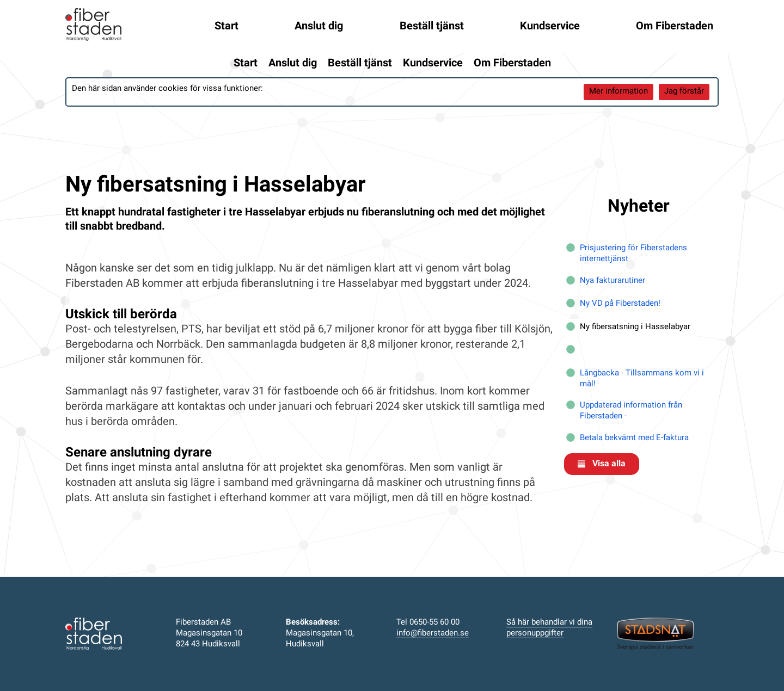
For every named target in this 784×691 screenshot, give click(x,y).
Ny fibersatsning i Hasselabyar (635, 327)
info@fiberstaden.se (433, 634)
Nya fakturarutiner (612, 281)
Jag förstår (684, 92)
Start (226, 27)
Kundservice (550, 27)
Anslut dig (319, 27)
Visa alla (602, 464)
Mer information (618, 92)
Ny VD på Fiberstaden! (620, 304)
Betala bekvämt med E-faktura (634, 438)
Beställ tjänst (432, 27)
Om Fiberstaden (675, 27)
